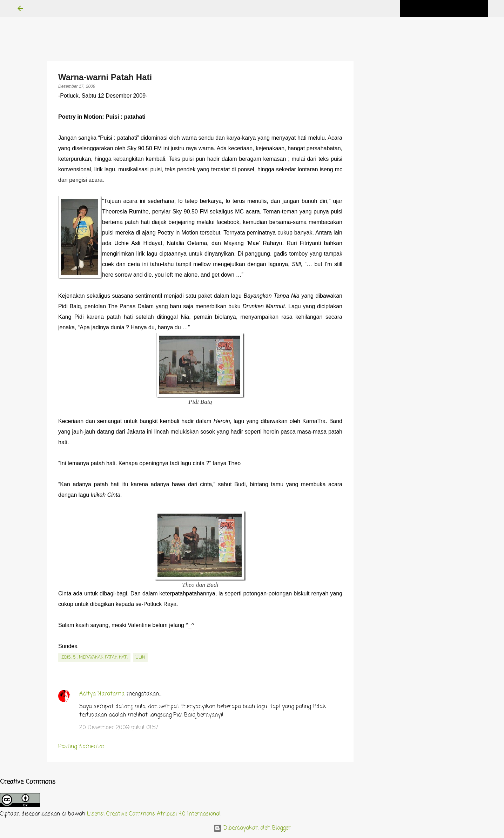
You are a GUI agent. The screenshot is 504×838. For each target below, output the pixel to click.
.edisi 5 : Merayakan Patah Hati (94, 658)
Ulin (140, 658)
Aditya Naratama (102, 694)
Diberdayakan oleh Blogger (252, 828)
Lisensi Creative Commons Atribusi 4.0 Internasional (154, 814)
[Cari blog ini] (451, 8)
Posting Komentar (82, 747)
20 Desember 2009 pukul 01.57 (119, 728)
